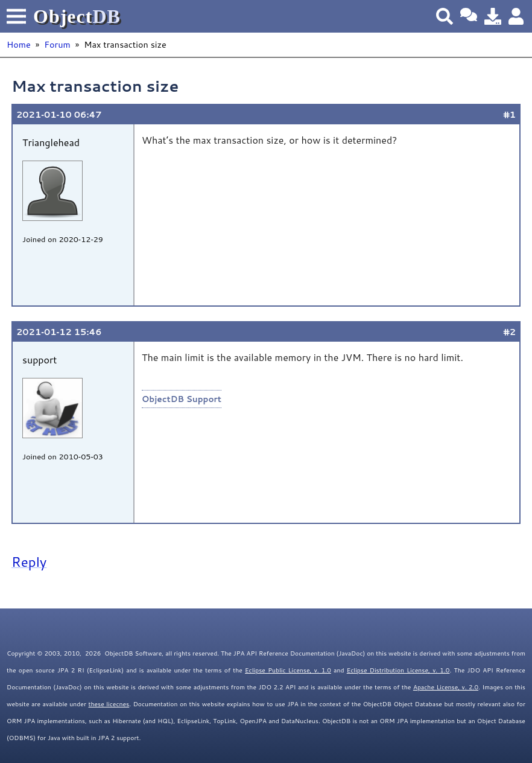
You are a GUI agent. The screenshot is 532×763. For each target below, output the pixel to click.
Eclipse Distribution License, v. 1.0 (398, 670)
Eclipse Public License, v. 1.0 (288, 670)
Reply (29, 561)
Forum (57, 44)
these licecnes (109, 704)
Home (19, 44)
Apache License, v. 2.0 (446, 687)
